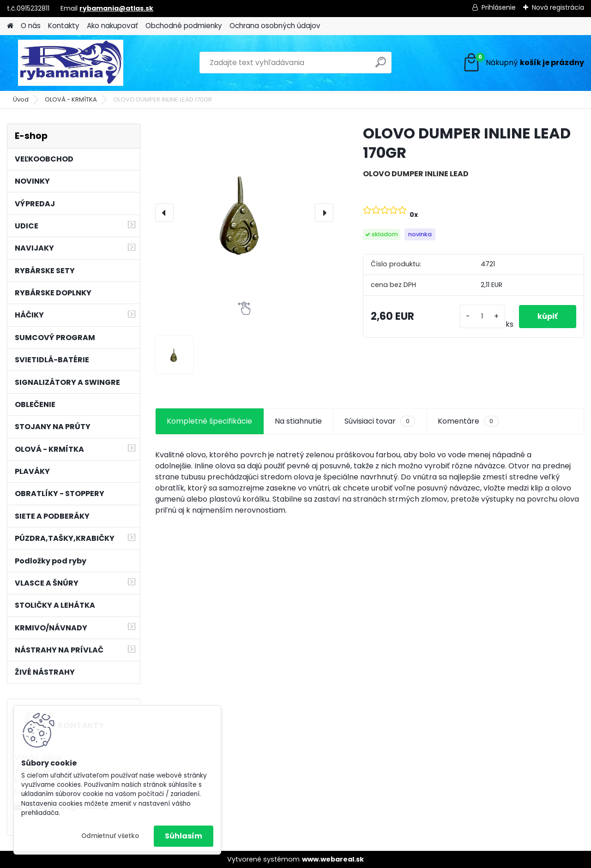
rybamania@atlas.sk (116, 8)
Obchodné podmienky (184, 26)
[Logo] (70, 63)
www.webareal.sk (333, 859)
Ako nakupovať (112, 26)
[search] (381, 66)
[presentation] (164, 213)
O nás (31, 26)
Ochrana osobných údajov (275, 26)
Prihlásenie (499, 7)
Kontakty (64, 26)
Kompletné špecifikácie (209, 421)
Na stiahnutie (298, 421)
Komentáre (468, 421)
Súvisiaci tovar (380, 421)
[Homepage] (10, 26)
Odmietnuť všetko (110, 836)
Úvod (21, 99)
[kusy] (482, 316)
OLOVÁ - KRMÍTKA (71, 99)
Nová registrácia (558, 7)
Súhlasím (184, 836)
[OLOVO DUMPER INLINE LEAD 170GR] (244, 213)
